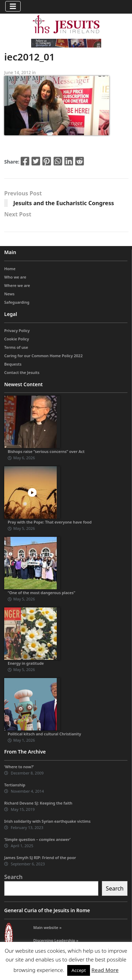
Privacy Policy (17, 330)
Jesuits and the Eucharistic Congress (64, 203)
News (9, 294)
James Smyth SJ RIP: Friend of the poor (40, 857)
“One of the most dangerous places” (41, 593)
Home (10, 269)
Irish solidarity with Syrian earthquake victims (47, 821)
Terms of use (16, 347)
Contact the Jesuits (22, 372)
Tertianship (15, 785)
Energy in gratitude (26, 663)
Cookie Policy (17, 339)
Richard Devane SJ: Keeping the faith (38, 803)
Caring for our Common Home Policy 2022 (43, 356)
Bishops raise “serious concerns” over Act (46, 451)
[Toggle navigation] (13, 6)
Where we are (17, 285)
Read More (105, 970)
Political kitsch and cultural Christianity (44, 734)
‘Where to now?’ (19, 767)
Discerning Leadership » (56, 940)
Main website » (47, 927)
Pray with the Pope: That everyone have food (50, 522)
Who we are (15, 277)
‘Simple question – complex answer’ (37, 839)
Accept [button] (79, 970)
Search (13, 877)
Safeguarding (17, 302)
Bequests (13, 364)
